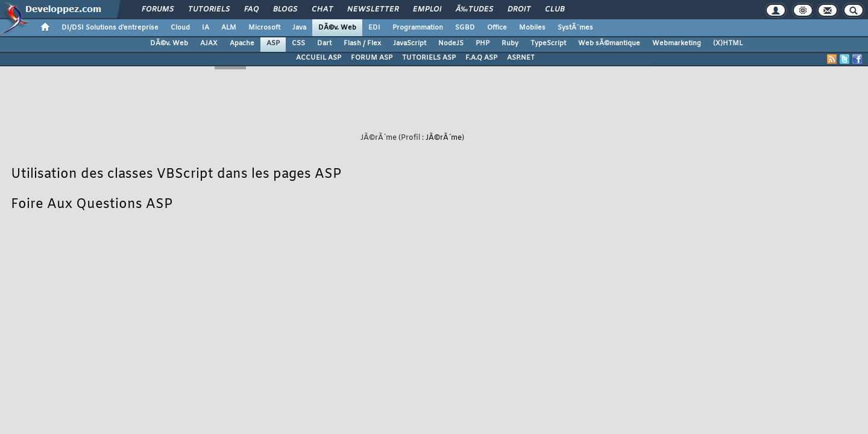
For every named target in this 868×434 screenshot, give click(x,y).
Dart (324, 43)
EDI (374, 28)
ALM (229, 28)
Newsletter (373, 10)
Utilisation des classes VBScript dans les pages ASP (176, 175)
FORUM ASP (372, 58)
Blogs (285, 10)
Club (555, 10)
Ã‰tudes (474, 10)
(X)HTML (728, 43)
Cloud (180, 28)
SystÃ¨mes (575, 28)
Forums (158, 10)
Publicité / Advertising (523, 329)
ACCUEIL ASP (319, 58)
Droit (519, 10)
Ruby (510, 43)
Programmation (418, 28)
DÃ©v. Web (337, 28)
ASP (273, 43)
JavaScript (410, 43)
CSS (298, 43)
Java (299, 28)
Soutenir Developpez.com (336, 329)
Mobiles (532, 28)
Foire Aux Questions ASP (92, 205)
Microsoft (264, 28)
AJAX (209, 43)
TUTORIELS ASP (429, 58)
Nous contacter (259, 329)
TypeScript (548, 43)
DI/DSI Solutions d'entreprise (110, 28)
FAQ (251, 10)
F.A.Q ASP (481, 58)
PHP (483, 43)
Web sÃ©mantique (609, 43)
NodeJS (451, 43)
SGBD (465, 28)
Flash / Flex (362, 43)
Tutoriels (209, 10)
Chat (322, 10)
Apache (242, 43)
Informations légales (602, 329)
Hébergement (454, 329)
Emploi (427, 10)
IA (206, 28)
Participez (405, 329)
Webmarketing (677, 43)
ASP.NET (521, 58)
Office (497, 28)
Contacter (380, 312)
